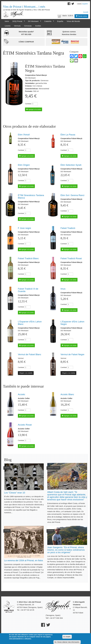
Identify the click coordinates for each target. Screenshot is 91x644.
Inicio (7, 21)
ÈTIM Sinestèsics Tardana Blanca (31, 197)
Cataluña (48, 21)
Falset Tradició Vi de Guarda (28, 290)
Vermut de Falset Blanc (30, 354)
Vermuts (17, 26)
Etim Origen (24, 165)
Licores (8, 26)
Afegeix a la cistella (26, 373)
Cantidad (28, 104)
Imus (63, 289)
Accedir (86, 12)
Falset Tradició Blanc (28, 258)
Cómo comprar (26, 42)
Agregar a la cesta (33, 109)
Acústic (22, 394)
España (60, 21)
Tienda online (81, 16)
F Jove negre (24, 228)
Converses (50, 468)
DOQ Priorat (18, 21)
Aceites (38, 26)
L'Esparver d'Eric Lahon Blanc (30, 323)
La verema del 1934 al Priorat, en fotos (24, 560)
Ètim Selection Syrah (71, 165)
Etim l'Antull (24, 135)
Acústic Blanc (67, 394)
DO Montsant (34, 21)
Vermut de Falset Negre (72, 354)
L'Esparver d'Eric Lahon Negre (72, 323)
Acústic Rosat (25, 425)
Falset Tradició (68, 228)
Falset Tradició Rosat (71, 258)
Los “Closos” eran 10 (15, 493)
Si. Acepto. (67, 637)
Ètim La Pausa (68, 135)
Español (85, 4)
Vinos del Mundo (73, 21)
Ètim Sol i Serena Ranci (72, 195)
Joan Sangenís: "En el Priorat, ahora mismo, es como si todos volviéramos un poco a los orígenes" (66, 550)
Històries (7, 468)
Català (79, 4)
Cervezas (28, 26)
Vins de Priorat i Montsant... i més (24, 7)
